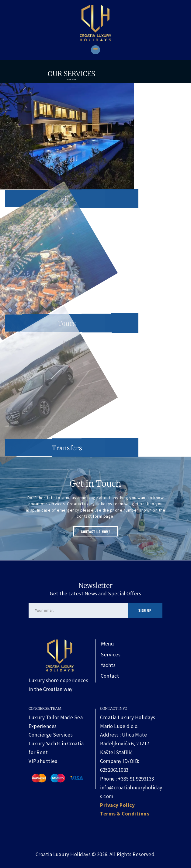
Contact (110, 676)
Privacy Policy (117, 805)
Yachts (108, 665)
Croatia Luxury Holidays (63, 854)
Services (111, 655)
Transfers (67, 448)
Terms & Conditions (125, 814)
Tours (67, 323)
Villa (67, 199)
